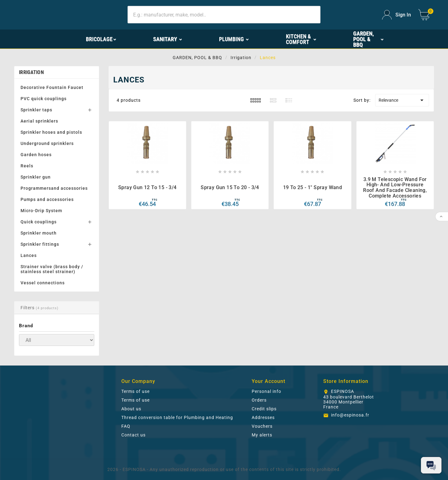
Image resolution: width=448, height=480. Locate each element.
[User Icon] (397, 15)
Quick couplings (39, 222)
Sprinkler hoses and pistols (51, 132)
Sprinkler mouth (39, 233)
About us (131, 409)
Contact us (133, 435)
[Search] (224, 15)
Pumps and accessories (47, 199)
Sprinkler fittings (40, 244)
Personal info (266, 391)
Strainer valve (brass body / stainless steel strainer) (52, 269)
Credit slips (264, 409)
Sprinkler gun (36, 177)
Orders (259, 400)
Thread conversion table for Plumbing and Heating (177, 417)
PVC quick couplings (44, 99)
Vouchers (262, 426)
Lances (29, 255)
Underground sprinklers (47, 143)
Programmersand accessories (54, 188)
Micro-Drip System (41, 211)
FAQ (126, 426)
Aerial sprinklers (39, 121)
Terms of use (135, 391)
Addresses (263, 417)
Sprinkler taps (36, 110)
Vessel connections (43, 283)
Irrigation (31, 72)
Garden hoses (36, 155)
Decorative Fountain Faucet (52, 87)
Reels (27, 166)
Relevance (402, 100)
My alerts (262, 435)
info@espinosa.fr (350, 415)
